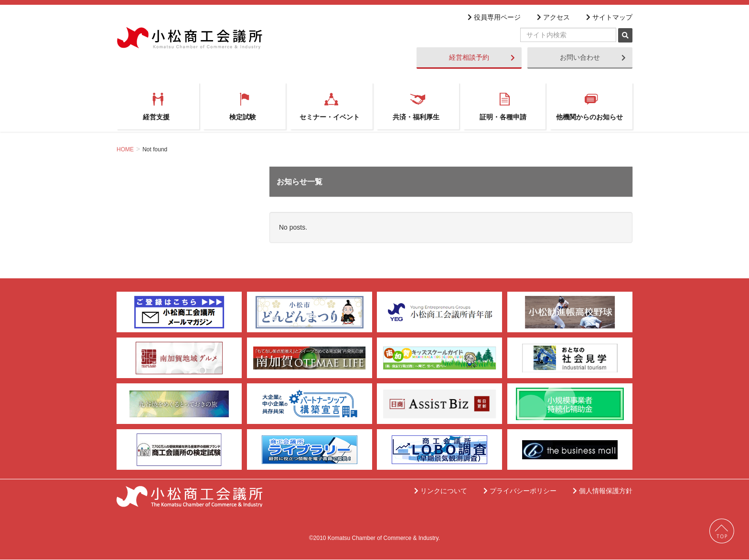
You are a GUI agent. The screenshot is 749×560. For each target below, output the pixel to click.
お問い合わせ (593, 57)
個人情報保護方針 (604, 491)
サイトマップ (611, 17)
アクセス (555, 17)
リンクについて (442, 491)
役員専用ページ (496, 17)
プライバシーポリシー (522, 491)
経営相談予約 (482, 57)
